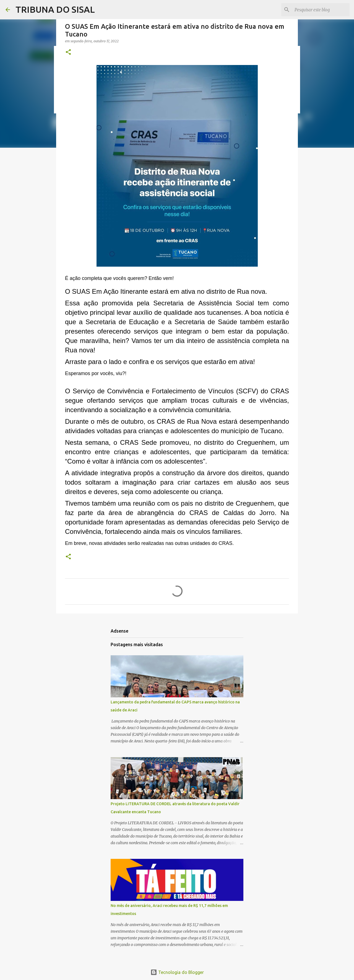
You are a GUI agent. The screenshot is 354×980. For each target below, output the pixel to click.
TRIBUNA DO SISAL (55, 9)
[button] (68, 52)
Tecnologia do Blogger (177, 972)
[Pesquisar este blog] (321, 10)
